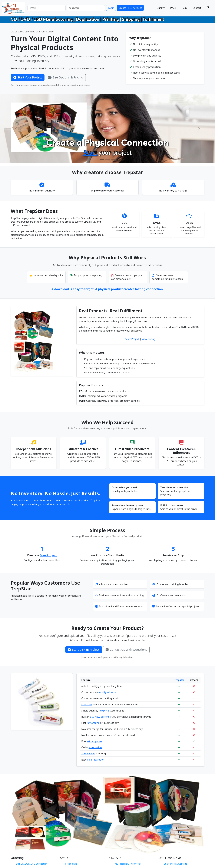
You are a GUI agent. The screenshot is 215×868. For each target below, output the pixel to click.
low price (104, 711)
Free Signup (71, 864)
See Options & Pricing (66, 77)
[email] (47, 8)
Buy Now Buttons (100, 717)
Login (111, 8)
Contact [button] (197, 8)
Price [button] (173, 8)
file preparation (96, 760)
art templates (94, 741)
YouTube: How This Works (128, 864)
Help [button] (184, 8)
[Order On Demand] (113, 159)
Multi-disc (87, 704)
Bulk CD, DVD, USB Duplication (32, 864)
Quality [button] (161, 8)
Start (90, 152)
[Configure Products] (107, 159)
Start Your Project (28, 77)
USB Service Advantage (175, 864)
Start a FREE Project (84, 650)
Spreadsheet (88, 754)
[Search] (208, 7)
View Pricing (148, 339)
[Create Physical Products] (102, 159)
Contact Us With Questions (126, 650)
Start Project (132, 339)
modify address (107, 692)
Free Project (48, 555)
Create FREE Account (130, 8)
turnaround (93, 723)
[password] (86, 8)
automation (95, 747)
